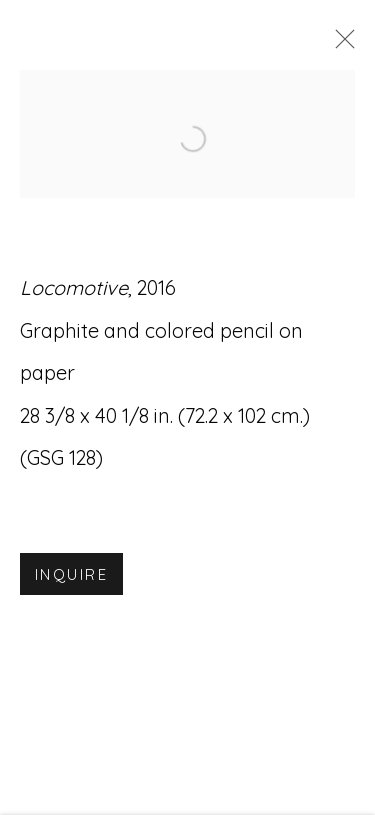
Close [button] (340, 45)
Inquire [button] (71, 576)
